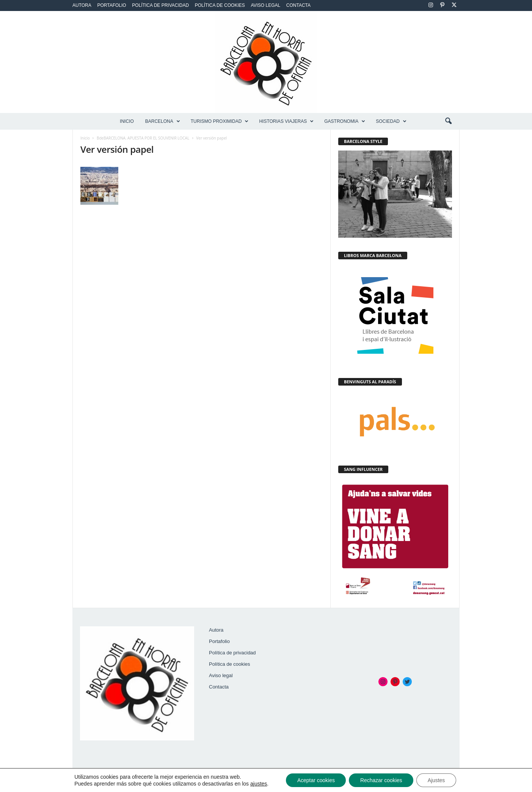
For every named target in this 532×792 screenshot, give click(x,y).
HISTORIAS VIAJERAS (286, 121)
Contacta (298, 5)
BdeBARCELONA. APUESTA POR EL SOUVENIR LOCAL (143, 138)
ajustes (258, 784)
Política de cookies (220, 5)
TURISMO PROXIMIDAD (220, 121)
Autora (82, 5)
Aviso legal (265, 5)
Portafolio (111, 5)
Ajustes (437, 780)
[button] (448, 121)
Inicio (127, 121)
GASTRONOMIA (345, 121)
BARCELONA (163, 121)
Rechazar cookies (381, 780)
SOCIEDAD (391, 121)
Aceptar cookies (315, 780)
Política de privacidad (160, 5)
